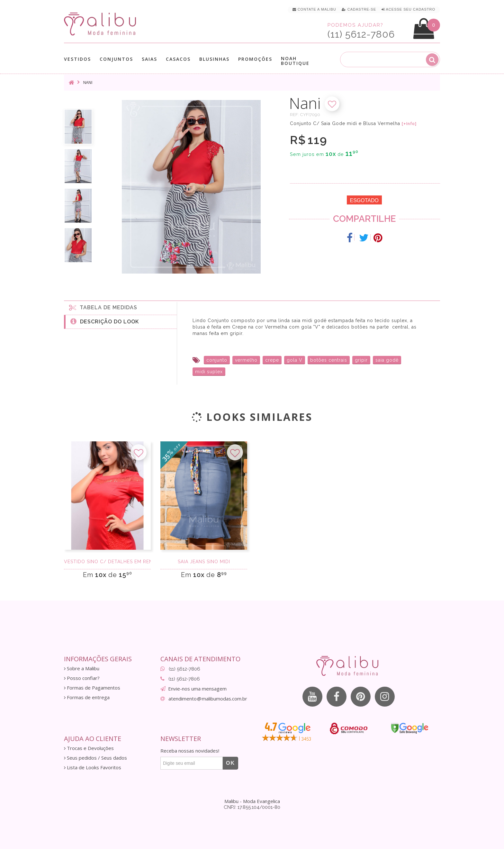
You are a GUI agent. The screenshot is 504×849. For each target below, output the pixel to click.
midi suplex (209, 372)
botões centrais (329, 360)
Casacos (178, 59)
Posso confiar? (82, 678)
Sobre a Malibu (82, 668)
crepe (272, 360)
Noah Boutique (295, 61)
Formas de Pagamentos (92, 688)
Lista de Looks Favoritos (93, 768)
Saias (149, 59)
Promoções (255, 59)
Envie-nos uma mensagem (197, 689)
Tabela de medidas (103, 307)
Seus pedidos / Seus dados (95, 758)
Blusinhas (214, 59)
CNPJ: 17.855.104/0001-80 (252, 807)
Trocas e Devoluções (89, 748)
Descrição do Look (105, 321)
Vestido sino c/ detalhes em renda (107, 562)
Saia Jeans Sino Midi (204, 562)
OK (230, 763)
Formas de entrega (87, 697)
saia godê (387, 360)
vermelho (246, 360)
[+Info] (409, 124)
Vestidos (77, 59)
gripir (361, 360)
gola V (295, 360)
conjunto (217, 360)
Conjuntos (116, 59)
